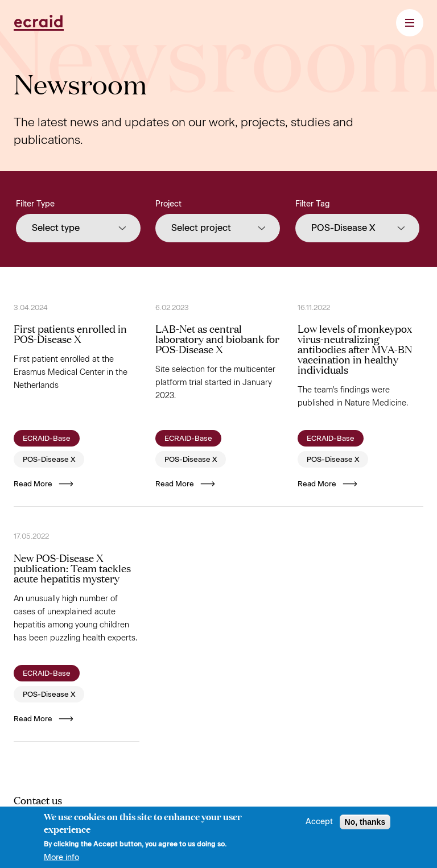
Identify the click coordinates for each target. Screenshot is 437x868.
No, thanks (365, 825)
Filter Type (35, 204)
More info (61, 861)
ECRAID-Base (47, 438)
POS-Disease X (49, 459)
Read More (44, 484)
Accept (319, 825)
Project (168, 204)
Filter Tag (313, 204)
